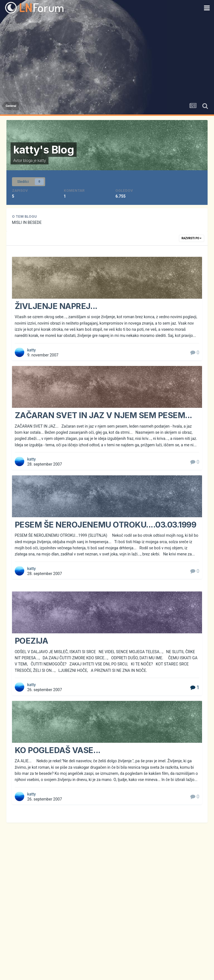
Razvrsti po (192, 238)
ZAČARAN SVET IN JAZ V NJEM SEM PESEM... (104, 415)
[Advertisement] (107, 57)
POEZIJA (31, 641)
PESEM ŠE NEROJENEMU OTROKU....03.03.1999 (106, 525)
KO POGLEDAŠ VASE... (58, 750)
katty (42, 160)
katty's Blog (44, 150)
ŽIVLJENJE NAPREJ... (56, 306)
